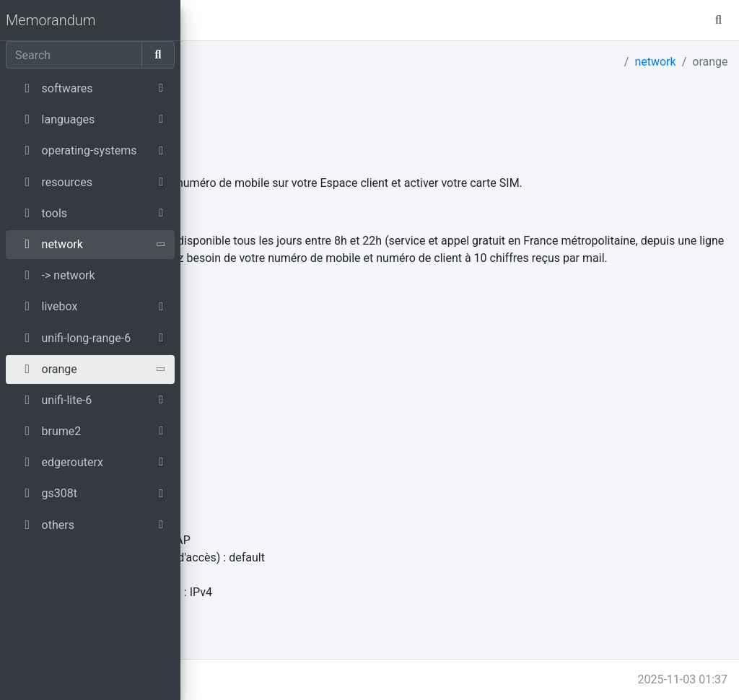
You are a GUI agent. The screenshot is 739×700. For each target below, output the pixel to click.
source (204, 304)
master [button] (245, 20)
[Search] (74, 55)
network (655, 62)
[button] (200, 20)
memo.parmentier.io (245, 679)
